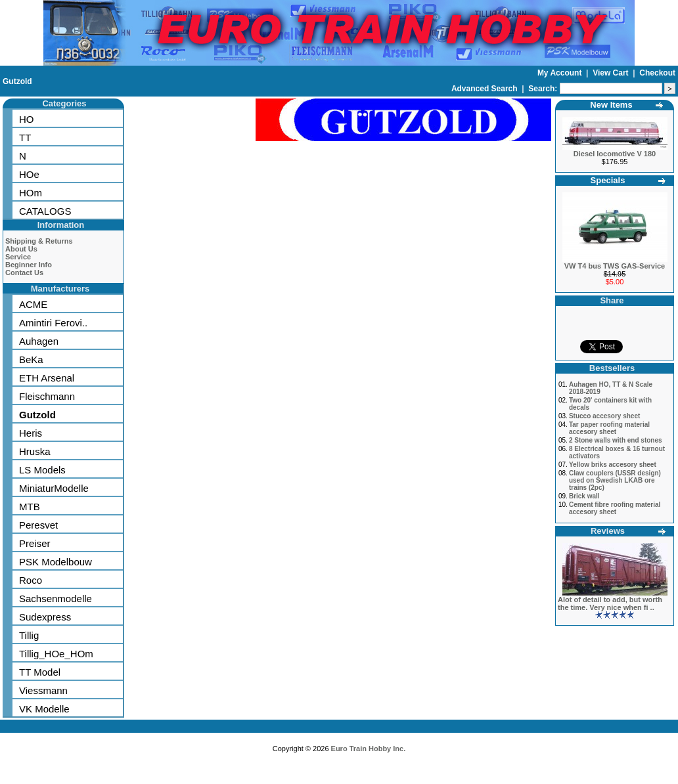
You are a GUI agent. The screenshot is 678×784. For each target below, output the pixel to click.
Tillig (29, 635)
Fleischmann (47, 396)
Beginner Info (29, 265)
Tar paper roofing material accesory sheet (609, 428)
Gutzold (17, 81)
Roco (31, 580)
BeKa (31, 359)
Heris (31, 433)
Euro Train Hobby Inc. (369, 749)
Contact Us (24, 272)
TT (25, 138)
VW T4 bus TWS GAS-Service (615, 266)
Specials (608, 180)
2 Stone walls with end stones (616, 440)
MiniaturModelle (54, 488)
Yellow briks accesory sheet (613, 465)
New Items (611, 105)
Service (18, 257)
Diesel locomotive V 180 (615, 154)
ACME (33, 304)
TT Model (40, 672)
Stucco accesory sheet (604, 416)
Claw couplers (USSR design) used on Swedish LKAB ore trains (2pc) (615, 480)
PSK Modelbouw (56, 562)
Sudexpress (45, 617)
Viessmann (43, 690)
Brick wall (584, 496)
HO (27, 119)
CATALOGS (45, 211)
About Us (21, 249)
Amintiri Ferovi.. (53, 323)
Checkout (657, 73)
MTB (30, 507)
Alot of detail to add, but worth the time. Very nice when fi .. (610, 603)
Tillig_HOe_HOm (56, 654)
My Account (561, 73)
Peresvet (38, 525)
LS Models (42, 470)
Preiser (35, 543)
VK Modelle (44, 709)
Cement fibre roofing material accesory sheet (615, 508)
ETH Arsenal (47, 378)
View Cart (612, 73)
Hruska (35, 451)
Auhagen (39, 341)
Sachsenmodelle (56, 599)
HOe (29, 174)
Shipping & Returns (39, 241)
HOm (31, 193)
